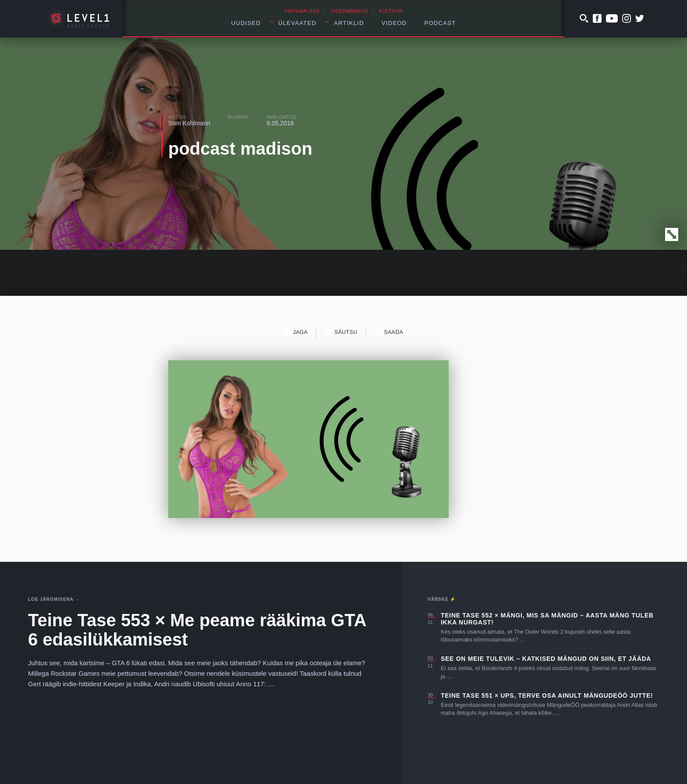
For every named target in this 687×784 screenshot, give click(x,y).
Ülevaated (297, 23)
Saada (389, 332)
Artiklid (349, 23)
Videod (394, 23)
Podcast (440, 23)
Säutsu (341, 332)
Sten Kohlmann (189, 123)
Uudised (246, 23)
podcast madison (240, 149)
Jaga (296, 332)
